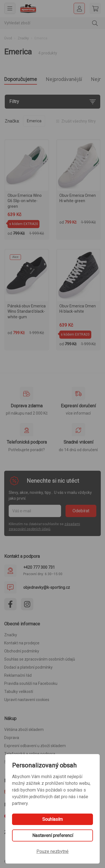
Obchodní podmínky (22, 651)
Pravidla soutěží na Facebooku (31, 683)
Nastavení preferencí (53, 835)
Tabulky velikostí (19, 692)
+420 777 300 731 (39, 567)
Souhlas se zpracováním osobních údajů (40, 659)
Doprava (12, 738)
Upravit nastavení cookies (27, 700)
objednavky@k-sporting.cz (47, 587)
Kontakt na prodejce (22, 643)
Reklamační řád (18, 675)
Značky (23, 38)
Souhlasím (53, 819)
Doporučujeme (21, 79)
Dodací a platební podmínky (28, 667)
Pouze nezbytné (53, 851)
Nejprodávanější (64, 79)
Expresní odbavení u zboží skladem (35, 746)
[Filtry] (53, 102)
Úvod (8, 38)
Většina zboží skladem (24, 730)
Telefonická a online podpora (30, 754)
